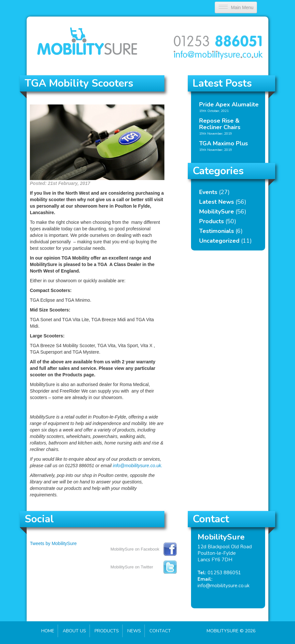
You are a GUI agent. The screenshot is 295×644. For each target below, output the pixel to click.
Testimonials (217, 231)
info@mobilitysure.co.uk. (138, 466)
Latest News (217, 202)
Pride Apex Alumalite (229, 104)
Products (212, 221)
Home (48, 631)
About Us (74, 631)
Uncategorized (219, 241)
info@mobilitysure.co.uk (224, 586)
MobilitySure (217, 212)
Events (208, 192)
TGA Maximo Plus (224, 143)
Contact (160, 631)
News (134, 631)
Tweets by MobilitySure (53, 543)
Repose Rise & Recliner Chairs (220, 124)
